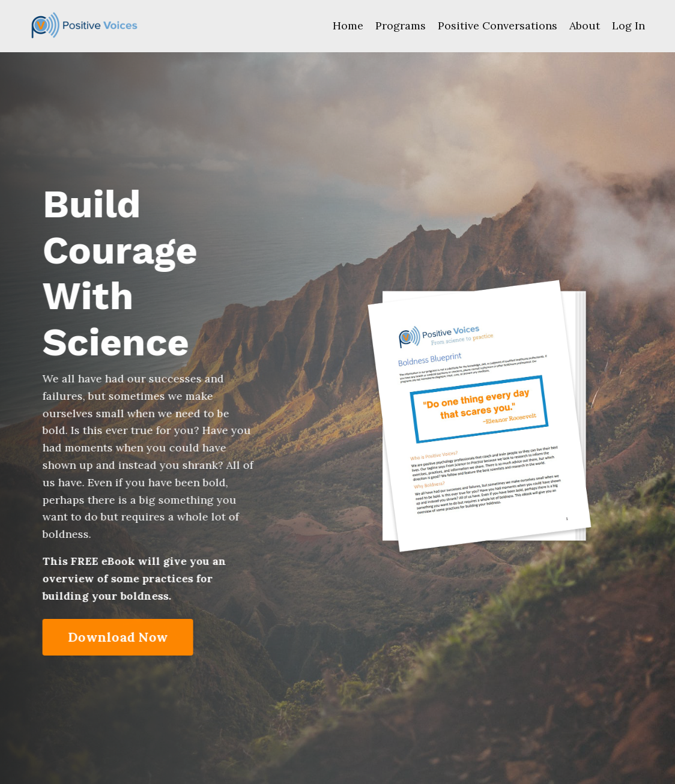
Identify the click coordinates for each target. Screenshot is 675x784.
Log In (628, 26)
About (585, 26)
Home (348, 26)
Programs (401, 26)
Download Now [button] (119, 637)
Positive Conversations (498, 26)
